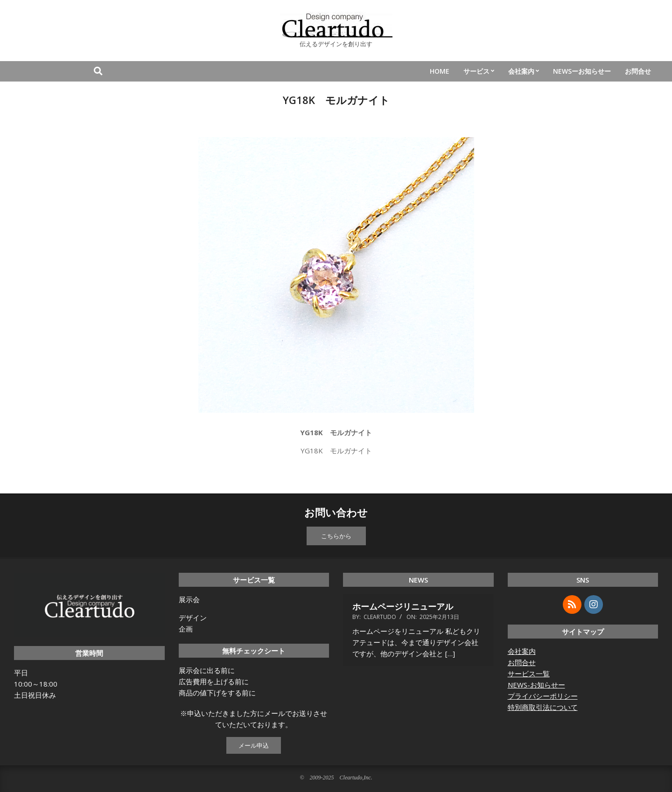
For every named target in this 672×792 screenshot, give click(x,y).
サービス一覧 (529, 674)
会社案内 (522, 651)
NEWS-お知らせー (536, 685)
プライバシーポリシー (543, 696)
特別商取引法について (543, 707)
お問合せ (522, 662)
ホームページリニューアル (403, 606)
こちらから (336, 536)
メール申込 (254, 745)
